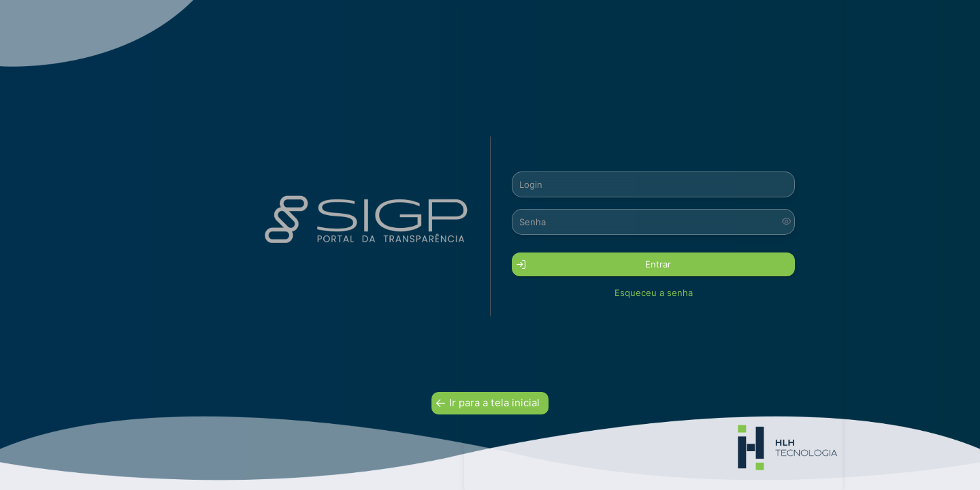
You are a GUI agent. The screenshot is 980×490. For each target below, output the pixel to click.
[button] (653, 264)
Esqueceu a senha (654, 293)
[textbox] (653, 184)
